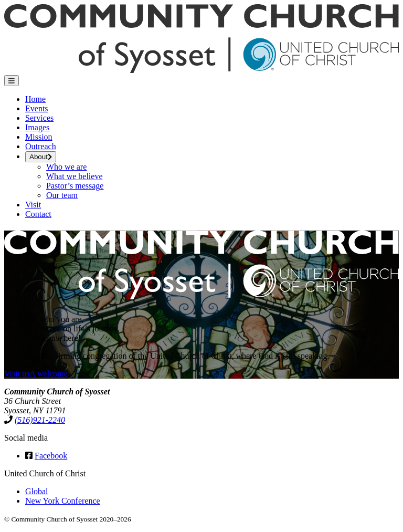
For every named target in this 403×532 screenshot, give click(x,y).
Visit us (17, 374)
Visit (33, 205)
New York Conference (63, 501)
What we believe (75, 176)
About (41, 157)
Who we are (66, 167)
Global (37, 491)
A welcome (48, 374)
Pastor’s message (75, 186)
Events (37, 108)
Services (39, 118)
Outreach (41, 146)
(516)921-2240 (40, 420)
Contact (38, 214)
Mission (39, 137)
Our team (62, 195)
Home (35, 99)
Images (37, 127)
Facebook (51, 456)
